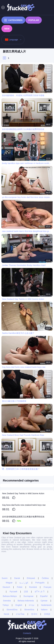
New (7, 29)
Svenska (7, 601)
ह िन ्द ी (40, 592)
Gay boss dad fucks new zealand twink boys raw (24, 505)
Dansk (17, 578)
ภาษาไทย (20, 614)
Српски (44, 601)
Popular (34, 20)
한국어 (34, 614)
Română (33, 587)
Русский (13, 592)
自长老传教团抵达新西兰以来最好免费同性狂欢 (23, 517)
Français (48, 587)
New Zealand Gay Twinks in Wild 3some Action (23, 493)
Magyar (9, 583)
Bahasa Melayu (10, 596)
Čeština (45, 578)
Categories (13, 20)
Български (28, 596)
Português (40, 583)
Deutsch (6, 587)
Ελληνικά (31, 578)
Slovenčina (29, 610)
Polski (20, 587)
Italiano (44, 610)
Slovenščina (12, 610)
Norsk (7, 614)
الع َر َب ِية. (24, 583)
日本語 (47, 614)
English (19, 605)
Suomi (5, 578)
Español (44, 596)
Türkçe (6, 605)
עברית (32, 605)
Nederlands (46, 605)
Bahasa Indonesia (26, 601)
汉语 (26, 592)
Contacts (27, 633)
